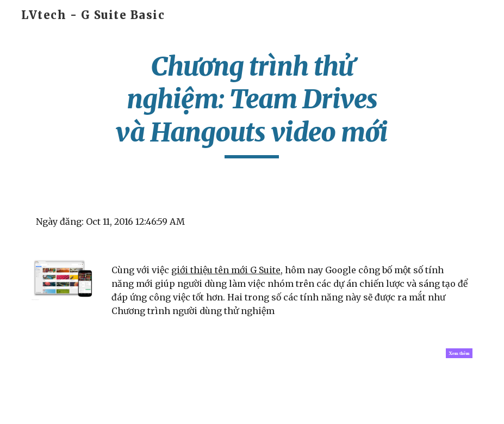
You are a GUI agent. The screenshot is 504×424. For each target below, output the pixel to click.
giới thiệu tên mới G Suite (226, 270)
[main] (252, 104)
